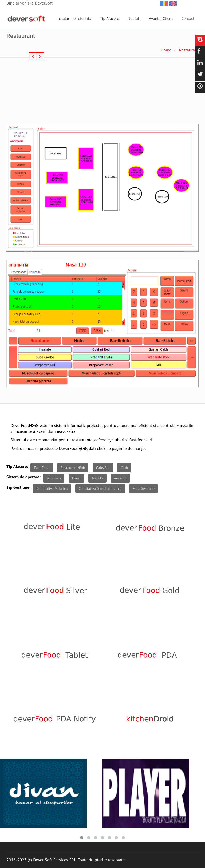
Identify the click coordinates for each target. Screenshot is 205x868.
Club (124, 468)
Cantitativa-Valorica (52, 488)
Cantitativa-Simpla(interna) (100, 488)
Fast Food (42, 468)
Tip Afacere (109, 19)
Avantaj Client (161, 19)
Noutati (134, 19)
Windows (54, 478)
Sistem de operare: (23, 477)
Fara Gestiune (144, 488)
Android (120, 478)
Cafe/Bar (103, 468)
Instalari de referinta (74, 19)
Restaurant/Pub (73, 468)
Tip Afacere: (17, 466)
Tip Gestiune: (18, 487)
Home (166, 50)
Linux (76, 478)
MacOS (97, 478)
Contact (188, 19)
